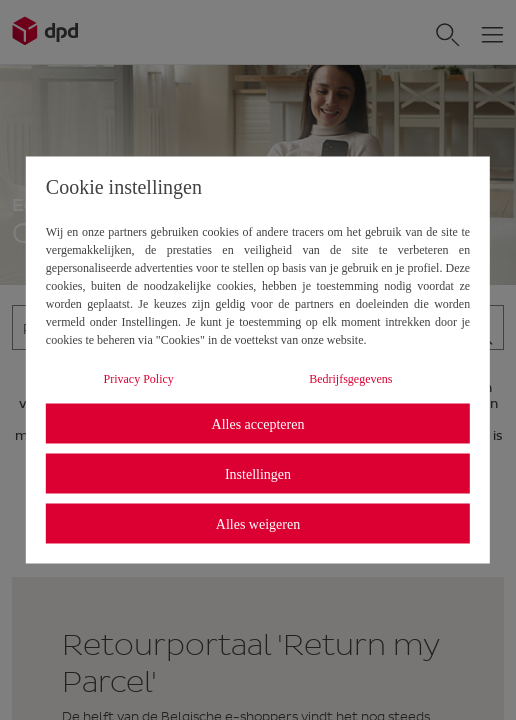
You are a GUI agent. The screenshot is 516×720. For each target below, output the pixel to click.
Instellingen (258, 473)
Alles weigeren (258, 523)
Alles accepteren (258, 423)
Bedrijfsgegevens (350, 379)
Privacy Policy (138, 379)
